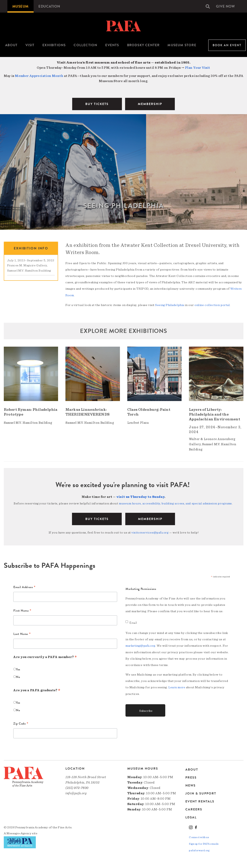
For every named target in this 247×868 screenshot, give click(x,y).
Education (49, 6)
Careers (194, 808)
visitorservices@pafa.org (150, 532)
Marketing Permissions (141, 588)
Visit (30, 45)
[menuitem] (20, 6)
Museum (20, 6)
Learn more (177, 686)
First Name (22, 610)
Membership (150, 518)
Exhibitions (54, 45)
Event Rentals (200, 800)
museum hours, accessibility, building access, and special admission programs (175, 503)
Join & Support (201, 792)
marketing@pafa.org (140, 645)
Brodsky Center (143, 45)
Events (112, 45)
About (11, 45)
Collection (85, 45)
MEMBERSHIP (150, 104)
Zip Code (21, 723)
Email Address (24, 587)
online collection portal (212, 305)
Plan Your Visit (198, 68)
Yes (18, 668)
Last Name (22, 633)
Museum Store (182, 45)
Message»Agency (19, 832)
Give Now (225, 6)
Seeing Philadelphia (170, 305)
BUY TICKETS (97, 104)
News (191, 784)
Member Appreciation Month (39, 76)
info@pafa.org (76, 792)
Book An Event (227, 45)
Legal (191, 816)
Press (191, 776)
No (18, 676)
